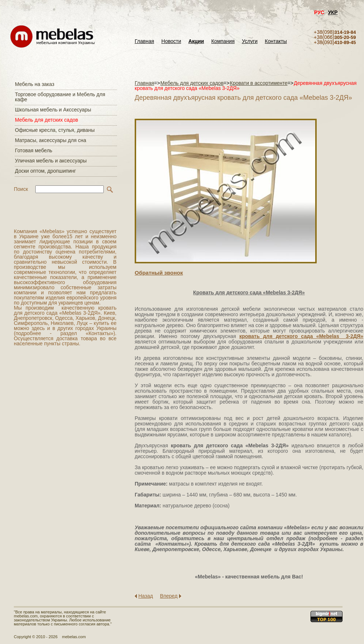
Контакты (276, 41)
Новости (171, 41)
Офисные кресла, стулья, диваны (55, 130)
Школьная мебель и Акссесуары (53, 110)
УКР (333, 12)
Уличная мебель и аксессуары (51, 161)
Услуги (250, 41)
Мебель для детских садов (47, 120)
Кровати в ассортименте (259, 83)
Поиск (21, 189)
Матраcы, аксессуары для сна (51, 140)
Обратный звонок (159, 273)
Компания (223, 41)
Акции (196, 41)
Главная (144, 41)
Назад (146, 596)
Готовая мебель (34, 150)
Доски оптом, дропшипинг (45, 171)
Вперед (169, 596)
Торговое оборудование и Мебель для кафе (60, 97)
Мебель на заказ (35, 84)
